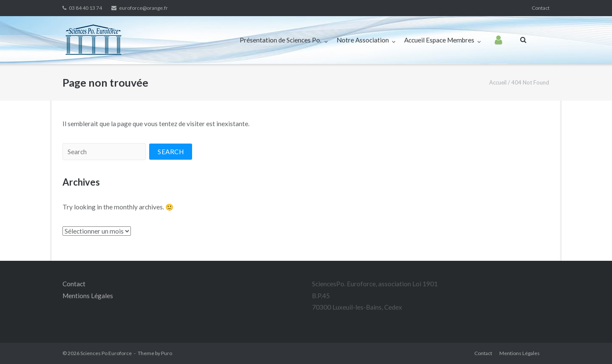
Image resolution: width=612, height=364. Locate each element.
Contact (541, 8)
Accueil (498, 82)
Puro (167, 353)
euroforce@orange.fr (143, 8)
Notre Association (363, 40)
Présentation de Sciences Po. (280, 40)
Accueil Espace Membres (439, 40)
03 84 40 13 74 (85, 8)
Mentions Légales (88, 296)
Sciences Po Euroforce (106, 353)
